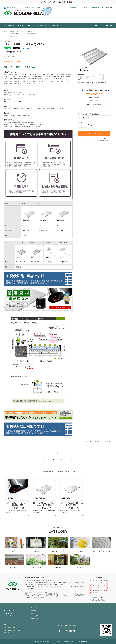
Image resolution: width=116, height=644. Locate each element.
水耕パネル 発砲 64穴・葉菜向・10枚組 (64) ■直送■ (72, 504)
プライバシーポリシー (10, 633)
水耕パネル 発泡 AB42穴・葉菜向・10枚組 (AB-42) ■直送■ (44, 504)
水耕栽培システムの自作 (30, 34)
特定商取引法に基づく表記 (104, 140)
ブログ (6, 625)
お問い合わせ (31, 25)
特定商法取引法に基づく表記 (12, 630)
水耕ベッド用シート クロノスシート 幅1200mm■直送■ (17, 504)
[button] (108, 56)
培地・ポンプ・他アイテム (16, 31)
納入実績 (48, 25)
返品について (107, 138)
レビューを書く (58, 460)
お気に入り (94, 100)
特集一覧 (55, 25)
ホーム (5, 31)
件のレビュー (28, 48)
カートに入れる (94, 134)
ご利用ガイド (21, 25)
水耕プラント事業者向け (16, 34)
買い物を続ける (107, 441)
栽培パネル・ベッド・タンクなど (34, 31)
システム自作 (13, 36)
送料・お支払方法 (9, 25)
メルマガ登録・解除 (9, 627)
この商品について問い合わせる (92, 441)
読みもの (40, 25)
